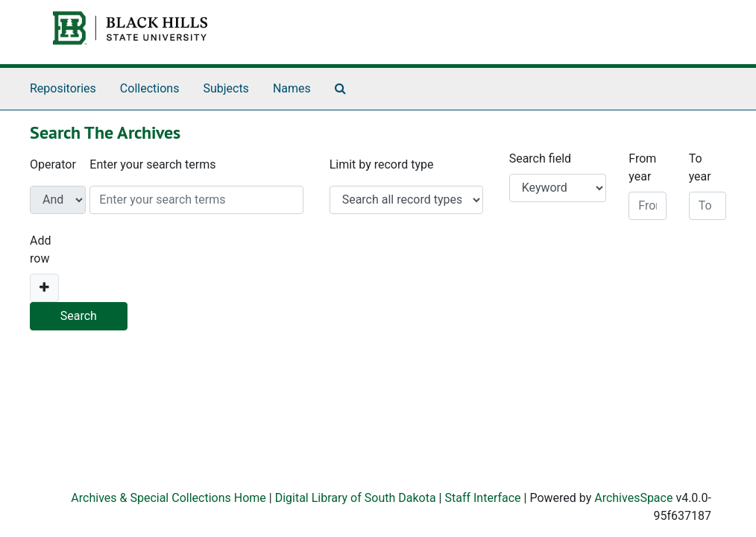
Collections (150, 88)
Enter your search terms (152, 164)
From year (642, 167)
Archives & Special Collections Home (168, 498)
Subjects (226, 88)
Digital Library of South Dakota (356, 498)
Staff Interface (482, 498)
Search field (540, 158)
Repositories (63, 88)
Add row (40, 249)
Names (292, 88)
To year (700, 167)
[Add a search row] (44, 288)
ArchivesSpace (633, 498)
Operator (53, 164)
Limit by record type (382, 164)
